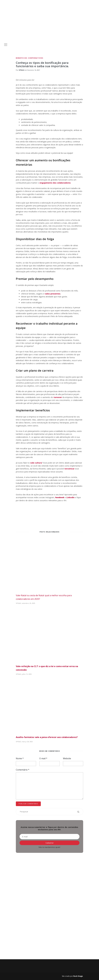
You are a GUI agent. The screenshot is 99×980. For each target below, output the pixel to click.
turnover (58, 397)
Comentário (23, 770)
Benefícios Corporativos (30, 58)
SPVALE (21, 70)
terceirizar (69, 469)
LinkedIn (70, 497)
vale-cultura (36, 463)
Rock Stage (78, 976)
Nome (20, 758)
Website (67, 758)
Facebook (60, 497)
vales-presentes (53, 294)
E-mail (43, 758)
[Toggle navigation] (6, 45)
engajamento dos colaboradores (55, 183)
